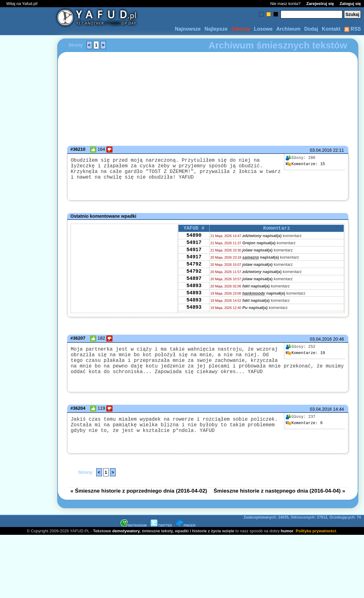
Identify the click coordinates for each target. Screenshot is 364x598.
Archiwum (288, 29)
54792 (194, 273)
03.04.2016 (321, 150)
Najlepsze (216, 29)
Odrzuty (241, 29)
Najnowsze (188, 29)
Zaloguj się (350, 4)
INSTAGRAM (134, 535)
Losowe (263, 29)
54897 (194, 290)
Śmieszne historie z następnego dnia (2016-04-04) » (279, 500)
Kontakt (331, 29)
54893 (194, 299)
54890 (194, 240)
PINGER (186, 535)
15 (305, 164)
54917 (194, 248)
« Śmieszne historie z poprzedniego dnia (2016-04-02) (139, 500)
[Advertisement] (27, 299)
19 (305, 355)
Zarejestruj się (320, 4)
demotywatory (126, 541)
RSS (353, 29)
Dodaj (311, 29)
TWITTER (161, 535)
